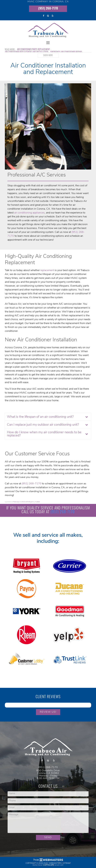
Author (38, 502)
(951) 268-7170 (48, 9)
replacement (47, 270)
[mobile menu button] (48, 43)
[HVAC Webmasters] (48, 861)
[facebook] (44, 16)
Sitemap (67, 863)
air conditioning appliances (29, 213)
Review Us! (48, 712)
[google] (48, 16)
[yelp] (53, 16)
